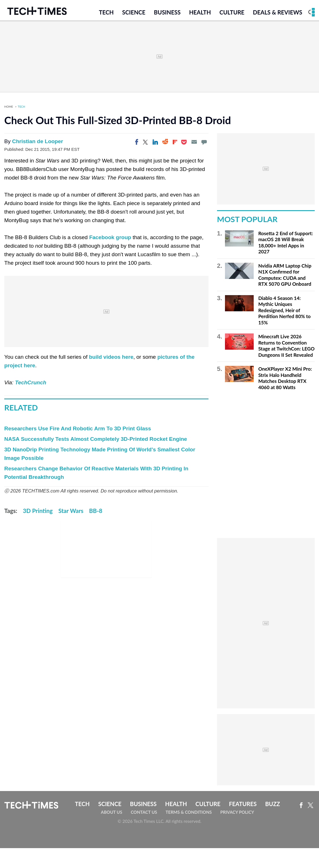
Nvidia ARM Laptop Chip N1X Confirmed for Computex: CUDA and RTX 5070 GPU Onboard (285, 276)
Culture (232, 13)
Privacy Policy (237, 814)
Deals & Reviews (278, 13)
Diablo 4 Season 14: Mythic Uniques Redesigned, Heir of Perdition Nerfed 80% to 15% (284, 312)
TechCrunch (31, 384)
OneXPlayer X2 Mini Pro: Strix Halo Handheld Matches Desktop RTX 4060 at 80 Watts (285, 380)
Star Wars (71, 512)
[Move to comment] (204, 143)
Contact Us (144, 814)
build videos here (111, 359)
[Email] (194, 143)
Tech (106, 13)
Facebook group (110, 239)
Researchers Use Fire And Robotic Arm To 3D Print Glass (78, 430)
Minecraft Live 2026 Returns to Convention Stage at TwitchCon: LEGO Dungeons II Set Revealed (286, 347)
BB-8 (96, 512)
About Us (111, 814)
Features (243, 805)
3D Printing (38, 512)
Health (200, 13)
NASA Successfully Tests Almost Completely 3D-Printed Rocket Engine (96, 440)
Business (167, 13)
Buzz (272, 805)
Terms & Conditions (189, 814)
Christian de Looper (37, 143)
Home (9, 108)
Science (134, 13)
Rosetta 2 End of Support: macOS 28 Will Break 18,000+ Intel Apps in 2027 (286, 244)
